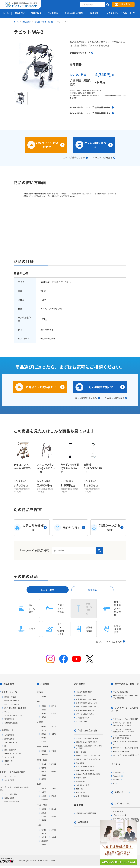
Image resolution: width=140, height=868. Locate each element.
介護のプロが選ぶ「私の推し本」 (88, 756)
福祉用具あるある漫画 (121, 752)
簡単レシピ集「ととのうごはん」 (88, 759)
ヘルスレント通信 (83, 785)
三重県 (44, 779)
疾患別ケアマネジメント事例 (124, 731)
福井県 (44, 768)
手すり (7, 712)
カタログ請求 (9, 780)
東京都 (44, 751)
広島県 (44, 813)
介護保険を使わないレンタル (87, 703)
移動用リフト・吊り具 (13, 754)
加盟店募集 (83, 822)
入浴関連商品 (9, 735)
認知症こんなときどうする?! (86, 742)
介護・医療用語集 (83, 796)
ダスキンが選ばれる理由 (85, 714)
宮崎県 (54, 837)
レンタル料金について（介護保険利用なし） (91, 113)
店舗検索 (45, 684)
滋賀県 (44, 789)
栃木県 (54, 727)
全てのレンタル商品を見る (109, 641)
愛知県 (44, 775)
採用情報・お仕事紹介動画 (86, 813)
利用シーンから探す (12, 802)
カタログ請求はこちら (74, 157)
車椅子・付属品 (10, 697)
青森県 (44, 706)
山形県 (54, 713)
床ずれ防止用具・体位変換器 (15, 708)
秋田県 (44, 713)
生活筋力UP (80, 782)
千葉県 (54, 751)
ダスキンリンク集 (120, 815)
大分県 (44, 837)
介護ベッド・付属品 (12, 701)
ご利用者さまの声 (83, 718)
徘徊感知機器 (9, 719)
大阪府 (44, 792)
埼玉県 (44, 730)
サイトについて (122, 804)
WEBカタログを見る (103, 157)
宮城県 (44, 710)
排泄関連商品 (9, 739)
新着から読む (81, 793)
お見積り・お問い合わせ (47, 145)
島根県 (44, 809)
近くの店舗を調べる (95, 145)
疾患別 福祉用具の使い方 (85, 770)
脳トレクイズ (81, 752)
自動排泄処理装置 (11, 723)
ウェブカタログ (10, 776)
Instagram (117, 772)
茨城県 (44, 727)
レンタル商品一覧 (10, 692)
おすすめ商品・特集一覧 (127, 684)
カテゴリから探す (11, 794)
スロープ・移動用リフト (13, 715)
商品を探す (27, 22)
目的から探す (9, 798)
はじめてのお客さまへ (84, 692)
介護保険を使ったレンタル (86, 699)
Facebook (117, 776)
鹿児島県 (45, 841)
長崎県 (54, 830)
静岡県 (54, 772)
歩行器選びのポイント (80, 53)
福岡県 (44, 830)
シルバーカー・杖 (11, 743)
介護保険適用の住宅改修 (85, 710)
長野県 (54, 734)
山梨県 (44, 741)
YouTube (116, 780)
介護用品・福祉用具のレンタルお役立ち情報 (89, 747)
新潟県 (44, 738)
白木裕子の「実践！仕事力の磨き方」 (125, 743)
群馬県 (44, 734)
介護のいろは (81, 778)
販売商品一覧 (8, 730)
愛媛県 (44, 820)
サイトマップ (118, 812)
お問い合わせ (126, 4)
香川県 (54, 817)
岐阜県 (44, 772)
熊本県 (44, 834)
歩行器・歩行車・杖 (12, 704)
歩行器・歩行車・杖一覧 (44, 22)
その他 (7, 765)
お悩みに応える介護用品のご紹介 (88, 774)
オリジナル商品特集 (120, 692)
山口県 (44, 817)
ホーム (16, 22)
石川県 (54, 764)
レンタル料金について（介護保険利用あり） (91, 107)
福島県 (44, 717)
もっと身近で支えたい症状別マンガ (126, 755)
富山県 (44, 764)
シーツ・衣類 (9, 757)
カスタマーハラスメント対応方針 (125, 819)
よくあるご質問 (82, 722)
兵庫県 (44, 796)
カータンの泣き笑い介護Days (87, 738)
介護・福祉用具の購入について (87, 707)
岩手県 (54, 706)
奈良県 (54, 796)
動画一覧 (79, 789)
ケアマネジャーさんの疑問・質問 (125, 748)
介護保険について (83, 696)
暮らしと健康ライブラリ (85, 767)
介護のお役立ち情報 (87, 731)
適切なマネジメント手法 (122, 724)
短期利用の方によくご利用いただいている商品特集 (126, 697)
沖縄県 (44, 845)
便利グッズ (8, 761)
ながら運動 (80, 763)
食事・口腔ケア (10, 750)
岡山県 (54, 809)
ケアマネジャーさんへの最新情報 (125, 719)
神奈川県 (45, 755)
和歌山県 (45, 800)
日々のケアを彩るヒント (122, 737)
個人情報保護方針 (120, 825)
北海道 (44, 697)
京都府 (54, 789)
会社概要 (116, 829)
